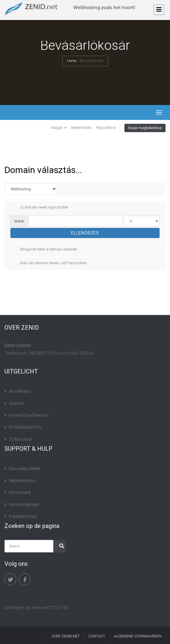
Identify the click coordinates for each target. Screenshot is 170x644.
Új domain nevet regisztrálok (39, 207)
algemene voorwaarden (138, 636)
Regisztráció (106, 128)
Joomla (16, 403)
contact (97, 636)
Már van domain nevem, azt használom (49, 263)
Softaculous (21, 439)
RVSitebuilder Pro (25, 427)
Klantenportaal (23, 516)
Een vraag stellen (25, 469)
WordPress (20, 391)
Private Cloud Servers (29, 415)
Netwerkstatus (22, 481)
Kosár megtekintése (145, 128)
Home (72, 61)
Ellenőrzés (85, 233)
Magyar (59, 128)
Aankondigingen (24, 504)
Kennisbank (20, 492)
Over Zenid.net (65, 636)
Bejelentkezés (81, 128)
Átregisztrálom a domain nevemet (44, 249)
